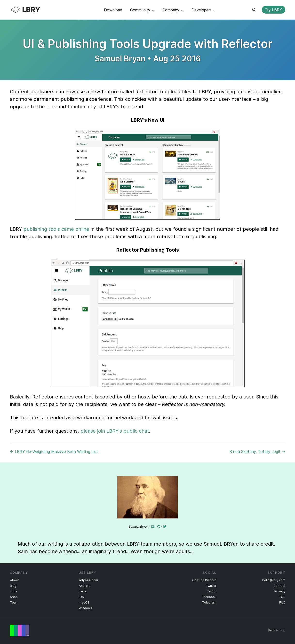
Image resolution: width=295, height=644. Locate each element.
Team (14, 602)
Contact (279, 586)
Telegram (209, 602)
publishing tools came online (56, 229)
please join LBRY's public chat (115, 431)
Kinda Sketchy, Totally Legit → (257, 452)
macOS (84, 602)
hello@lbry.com (274, 580)
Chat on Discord (204, 580)
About (14, 580)
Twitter (211, 586)
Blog (13, 586)
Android (85, 586)
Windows (85, 608)
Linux (83, 591)
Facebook (209, 597)
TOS (282, 597)
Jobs (14, 591)
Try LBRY (274, 10)
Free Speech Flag (20, 630)
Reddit (212, 591)
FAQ (282, 602)
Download (113, 10)
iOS (81, 597)
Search (254, 10)
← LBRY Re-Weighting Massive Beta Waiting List (54, 452)
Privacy (280, 591)
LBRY (35, 10)
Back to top (277, 630)
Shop (14, 597)
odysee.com (88, 580)
